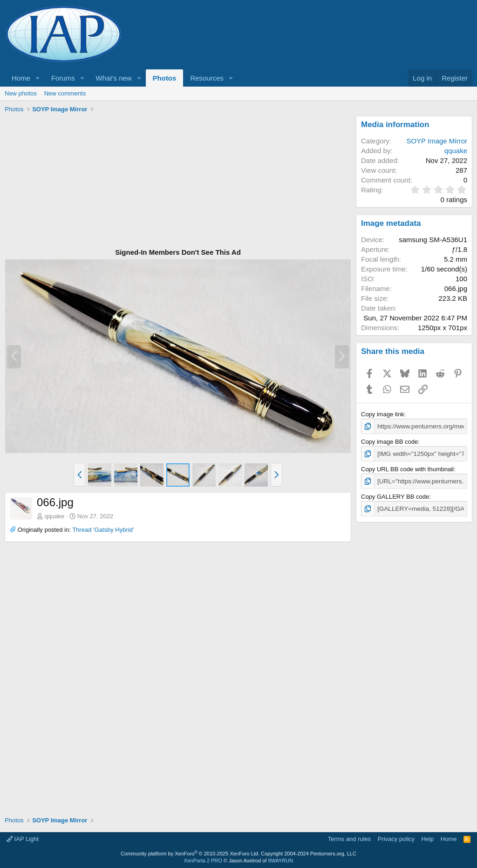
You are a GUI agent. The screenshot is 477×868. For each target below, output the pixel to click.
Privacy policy (396, 837)
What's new (114, 78)
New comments (65, 93)
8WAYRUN (280, 859)
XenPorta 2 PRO (203, 859)
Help (428, 837)
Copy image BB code (389, 441)
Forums (63, 78)
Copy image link (383, 414)
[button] (38, 78)
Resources (207, 78)
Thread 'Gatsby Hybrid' (103, 530)
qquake (55, 516)
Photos (165, 78)
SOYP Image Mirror (437, 141)
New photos (21, 93)
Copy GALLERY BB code (395, 496)
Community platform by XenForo (190, 852)
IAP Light (23, 837)
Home (21, 78)
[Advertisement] (178, 181)
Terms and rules (349, 837)
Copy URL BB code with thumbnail (407, 468)
